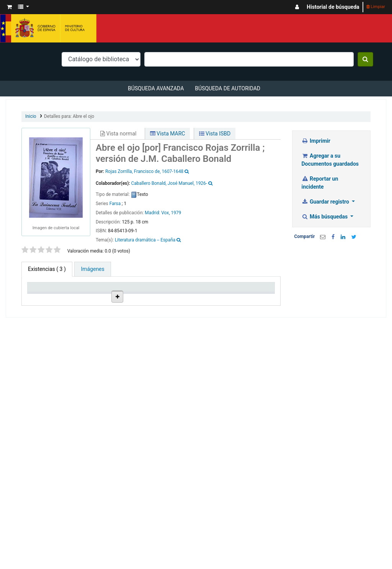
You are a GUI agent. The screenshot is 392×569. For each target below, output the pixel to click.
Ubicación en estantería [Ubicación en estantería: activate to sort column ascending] (149, 297)
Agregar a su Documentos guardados (330, 160)
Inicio (31, 116)
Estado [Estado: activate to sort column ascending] (216, 303)
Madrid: (153, 213)
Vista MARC (168, 134)
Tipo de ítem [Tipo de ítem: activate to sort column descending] (40, 300)
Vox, (165, 213)
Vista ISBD (215, 134)
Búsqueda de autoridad (228, 88)
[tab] (92, 269)
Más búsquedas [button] (325, 217)
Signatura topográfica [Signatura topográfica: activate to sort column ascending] (186, 300)
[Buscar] (365, 59)
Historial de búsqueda (333, 7)
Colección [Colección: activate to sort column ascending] (113, 303)
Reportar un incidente (320, 183)
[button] (9, 7)
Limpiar (376, 7)
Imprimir (316, 141)
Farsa (115, 204)
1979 (176, 213)
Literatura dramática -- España (145, 240)
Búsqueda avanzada (156, 88)
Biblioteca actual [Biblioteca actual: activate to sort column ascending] (78, 300)
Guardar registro (326, 202)
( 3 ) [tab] (47, 269)
